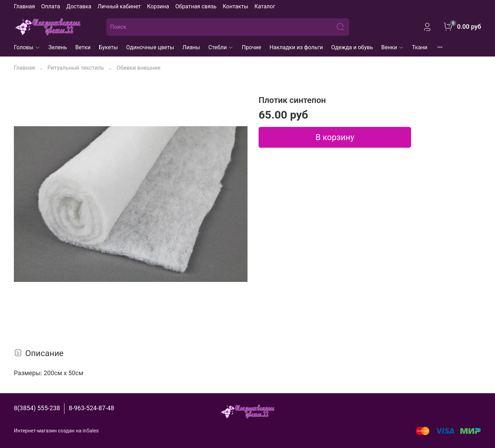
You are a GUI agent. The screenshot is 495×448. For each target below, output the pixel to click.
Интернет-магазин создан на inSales (56, 431)
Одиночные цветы (150, 47)
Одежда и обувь (352, 47)
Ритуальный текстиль (76, 68)
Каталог (265, 6)
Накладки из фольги (296, 47)
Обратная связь (196, 6)
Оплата (51, 6)
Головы (27, 47)
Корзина (158, 6)
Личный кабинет (119, 6)
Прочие (251, 47)
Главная (24, 6)
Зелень (58, 47)
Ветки (83, 47)
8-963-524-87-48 (91, 408)
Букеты (108, 47)
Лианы (191, 47)
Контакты (235, 6)
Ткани (420, 47)
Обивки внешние (138, 68)
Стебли (221, 47)
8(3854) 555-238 (37, 408)
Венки (393, 47)
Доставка (79, 6)
